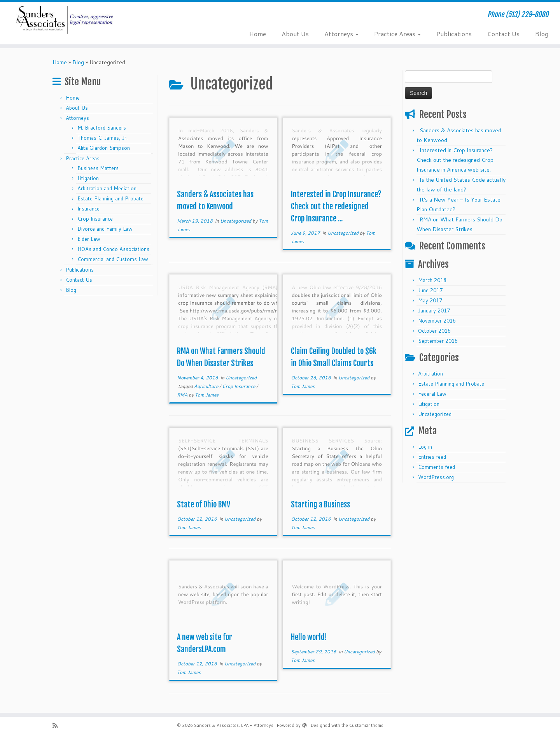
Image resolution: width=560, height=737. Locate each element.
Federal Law (432, 394)
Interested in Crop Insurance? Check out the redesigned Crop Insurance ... (336, 206)
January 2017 (434, 311)
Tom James (207, 395)
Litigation (88, 178)
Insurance (88, 209)
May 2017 (430, 300)
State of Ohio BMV (204, 504)
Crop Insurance (95, 219)
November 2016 (437, 321)
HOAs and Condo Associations (113, 249)
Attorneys (341, 34)
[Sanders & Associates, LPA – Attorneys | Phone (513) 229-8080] (65, 20)
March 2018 (432, 280)
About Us (295, 34)
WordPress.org (436, 477)
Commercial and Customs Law (113, 259)
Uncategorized (236, 221)
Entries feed (432, 457)
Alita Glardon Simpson (104, 148)
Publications (454, 34)
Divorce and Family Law (105, 229)
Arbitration (430, 374)
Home (258, 34)
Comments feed (437, 467)
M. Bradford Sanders (102, 128)
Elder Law (89, 239)
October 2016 (434, 331)
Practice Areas (397, 34)
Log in (425, 447)
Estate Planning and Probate (110, 198)
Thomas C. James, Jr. (102, 138)
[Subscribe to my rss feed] (58, 726)
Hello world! (309, 637)
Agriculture (207, 386)
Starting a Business (320, 504)
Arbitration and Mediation (107, 188)
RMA (183, 395)
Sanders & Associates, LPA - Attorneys (234, 725)
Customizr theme (366, 725)
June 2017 (430, 290)
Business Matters (98, 168)
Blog (542, 34)
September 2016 (438, 341)
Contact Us (503, 34)
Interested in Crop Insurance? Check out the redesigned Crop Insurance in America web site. (455, 160)
